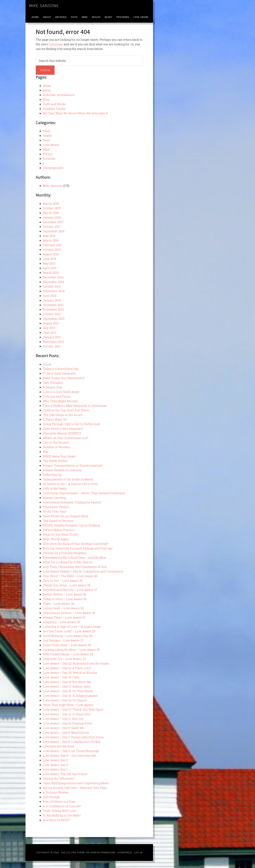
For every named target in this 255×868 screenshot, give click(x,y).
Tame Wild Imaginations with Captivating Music (76, 783)
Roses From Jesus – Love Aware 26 (67, 645)
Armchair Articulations (59, 95)
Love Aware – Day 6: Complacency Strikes (72, 742)
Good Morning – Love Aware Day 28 (68, 636)
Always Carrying (54, 498)
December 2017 (53, 222)
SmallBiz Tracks (54, 109)
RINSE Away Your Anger (59, 456)
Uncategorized (53, 168)
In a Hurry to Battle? (56, 820)
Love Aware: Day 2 (55, 765)
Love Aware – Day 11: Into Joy (63, 719)
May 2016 (49, 236)
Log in (138, 852)
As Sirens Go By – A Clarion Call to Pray (70, 484)
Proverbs (49, 159)
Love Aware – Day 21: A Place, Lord (67, 668)
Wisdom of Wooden (56, 447)
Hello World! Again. (56, 539)
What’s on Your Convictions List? (65, 438)
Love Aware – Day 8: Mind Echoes (66, 732)
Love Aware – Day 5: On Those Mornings (71, 751)
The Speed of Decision (58, 521)
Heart (47, 140)
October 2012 (52, 346)
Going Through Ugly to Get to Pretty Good (71, 424)
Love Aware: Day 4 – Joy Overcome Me (69, 755)
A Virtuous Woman (56, 792)
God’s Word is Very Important (63, 429)
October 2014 (52, 286)
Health (47, 136)
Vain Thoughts (53, 383)
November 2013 (53, 309)
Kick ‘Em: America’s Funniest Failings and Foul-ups (78, 548)
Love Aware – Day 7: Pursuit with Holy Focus (73, 737)
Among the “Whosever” (59, 778)
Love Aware (51, 145)
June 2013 (50, 332)
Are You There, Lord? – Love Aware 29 (69, 631)
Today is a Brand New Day (61, 369)
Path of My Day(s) (55, 488)
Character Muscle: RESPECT (62, 433)
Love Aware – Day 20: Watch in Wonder (70, 673)
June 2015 (50, 259)
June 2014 (50, 296)
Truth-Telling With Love (59, 811)
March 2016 (51, 240)
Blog (46, 99)
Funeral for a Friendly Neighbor (65, 553)
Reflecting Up (52, 475)
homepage (56, 44)
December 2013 (53, 305)
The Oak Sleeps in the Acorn (63, 415)
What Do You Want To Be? (61, 534)
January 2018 (52, 217)
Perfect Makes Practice (59, 530)
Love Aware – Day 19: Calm (61, 677)
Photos (48, 154)
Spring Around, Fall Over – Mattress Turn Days (75, 788)
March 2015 (51, 273)
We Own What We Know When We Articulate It (75, 113)
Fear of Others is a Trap (59, 802)
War (46, 452)
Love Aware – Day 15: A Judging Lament (70, 696)
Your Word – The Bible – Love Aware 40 (70, 576)
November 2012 (53, 342)
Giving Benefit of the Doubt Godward (68, 479)
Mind (46, 149)
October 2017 (52, 227)
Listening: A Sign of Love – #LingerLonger (72, 627)
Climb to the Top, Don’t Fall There (66, 410)
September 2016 (54, 231)
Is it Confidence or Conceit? (62, 806)
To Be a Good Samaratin (59, 373)
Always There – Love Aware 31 (64, 617)
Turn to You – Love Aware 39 (63, 581)
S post (47, 364)
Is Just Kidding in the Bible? (62, 815)
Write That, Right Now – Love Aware (68, 705)
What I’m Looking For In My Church (68, 562)
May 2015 (49, 263)
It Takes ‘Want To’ (55, 419)
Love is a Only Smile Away (61, 392)
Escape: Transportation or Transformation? (73, 465)
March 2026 (51, 204)
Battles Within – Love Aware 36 (65, 594)
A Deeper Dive (53, 387)
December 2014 (53, 277)
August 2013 (51, 323)
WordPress (125, 852)
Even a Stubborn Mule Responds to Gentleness (75, 406)
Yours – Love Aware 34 (59, 604)
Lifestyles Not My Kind (58, 746)
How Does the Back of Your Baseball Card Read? (76, 544)
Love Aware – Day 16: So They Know (68, 691)
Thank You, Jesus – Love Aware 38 (67, 585)
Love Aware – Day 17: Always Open (67, 686)
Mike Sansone (44, 6)
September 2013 (54, 319)
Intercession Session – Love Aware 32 (69, 613)
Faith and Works (54, 104)
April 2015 (50, 268)
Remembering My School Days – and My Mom (75, 558)
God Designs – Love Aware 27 (63, 640)
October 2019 (52, 208)
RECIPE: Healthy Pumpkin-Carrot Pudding (71, 525)
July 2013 (49, 328)
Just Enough (51, 797)
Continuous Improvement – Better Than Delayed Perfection (84, 493)
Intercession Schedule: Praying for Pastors (72, 502)
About (47, 86)
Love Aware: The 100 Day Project (65, 774)
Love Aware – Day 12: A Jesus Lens (67, 714)
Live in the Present (56, 442)
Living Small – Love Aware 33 (63, 608)
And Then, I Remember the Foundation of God (75, 567)
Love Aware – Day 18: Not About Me (67, 682)
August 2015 (51, 254)
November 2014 (53, 282)
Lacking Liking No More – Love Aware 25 (71, 650)
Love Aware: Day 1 (55, 769)
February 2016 (52, 245)
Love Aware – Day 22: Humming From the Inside (76, 663)
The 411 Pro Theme (73, 852)
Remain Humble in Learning (62, 470)
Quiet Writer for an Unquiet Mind (66, 516)
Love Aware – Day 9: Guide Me (63, 728)
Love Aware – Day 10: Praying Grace (67, 723)
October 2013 (52, 314)
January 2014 (52, 300)
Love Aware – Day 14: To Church (65, 700)
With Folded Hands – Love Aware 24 (68, 654)
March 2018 (51, 213)
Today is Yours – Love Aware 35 (65, 599)
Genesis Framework (103, 852)
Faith (46, 131)
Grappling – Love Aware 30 (61, 622)
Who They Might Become (60, 401)
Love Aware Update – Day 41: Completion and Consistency (83, 571)
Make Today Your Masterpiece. (64, 378)
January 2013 (52, 337)
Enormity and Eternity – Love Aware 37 (70, 590)
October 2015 (52, 250)
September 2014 (54, 291)
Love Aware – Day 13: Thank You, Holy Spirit (73, 709)
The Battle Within (55, 461)
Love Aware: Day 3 (55, 760)
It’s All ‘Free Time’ (55, 511)
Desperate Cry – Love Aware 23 (64, 659)
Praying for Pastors (56, 507)
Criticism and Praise (57, 396)
